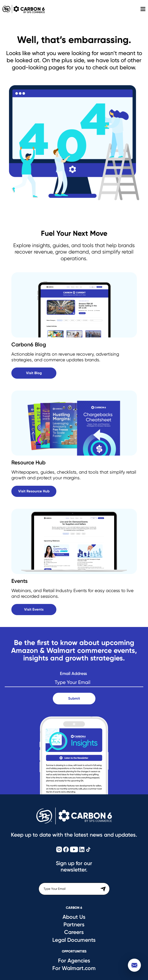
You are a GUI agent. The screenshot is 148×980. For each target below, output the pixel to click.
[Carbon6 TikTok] (88, 850)
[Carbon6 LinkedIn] (82, 850)
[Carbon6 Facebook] (66, 850)
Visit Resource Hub (34, 491)
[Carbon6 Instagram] (59, 850)
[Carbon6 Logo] (74, 816)
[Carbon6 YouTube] (74, 850)
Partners (74, 924)
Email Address (73, 674)
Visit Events (34, 609)
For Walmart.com (74, 968)
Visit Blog (34, 373)
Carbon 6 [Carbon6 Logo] (22, 9)
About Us (74, 917)
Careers (74, 932)
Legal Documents (74, 940)
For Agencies (74, 961)
